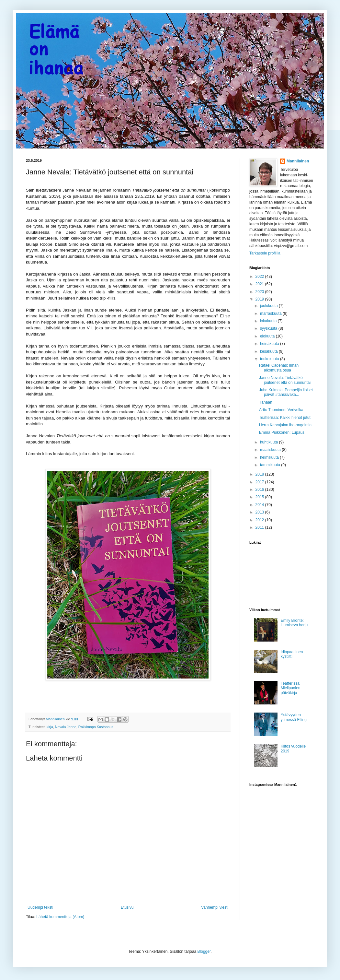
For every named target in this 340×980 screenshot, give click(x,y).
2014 (260, 505)
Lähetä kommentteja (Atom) (60, 917)
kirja (50, 727)
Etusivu (127, 907)
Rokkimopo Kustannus (96, 727)
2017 (260, 482)
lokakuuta (269, 321)
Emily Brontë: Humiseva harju (294, 623)
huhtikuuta (270, 442)
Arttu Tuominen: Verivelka (281, 410)
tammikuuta (271, 465)
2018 (260, 474)
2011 (260, 527)
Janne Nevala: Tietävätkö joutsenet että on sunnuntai (285, 380)
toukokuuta (270, 359)
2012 (260, 520)
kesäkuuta (269, 351)
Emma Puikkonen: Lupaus (282, 432)
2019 (260, 299)
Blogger (204, 951)
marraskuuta (271, 313)
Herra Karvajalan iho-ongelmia (285, 425)
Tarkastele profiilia (265, 253)
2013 (260, 512)
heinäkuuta (270, 344)
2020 (260, 292)
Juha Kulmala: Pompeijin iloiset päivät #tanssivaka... (286, 392)
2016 (260, 490)
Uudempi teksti (40, 907)
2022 (260, 277)
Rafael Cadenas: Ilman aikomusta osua (279, 368)
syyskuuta (269, 328)
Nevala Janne (66, 727)
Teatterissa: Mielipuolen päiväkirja (291, 688)
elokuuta (268, 336)
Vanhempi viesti (215, 907)
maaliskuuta (271, 450)
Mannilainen (298, 161)
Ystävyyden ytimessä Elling (294, 717)
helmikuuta (270, 457)
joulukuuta (269, 306)
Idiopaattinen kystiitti (292, 654)
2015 (260, 497)
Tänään (266, 402)
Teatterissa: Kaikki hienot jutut (285, 418)
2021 (260, 284)
